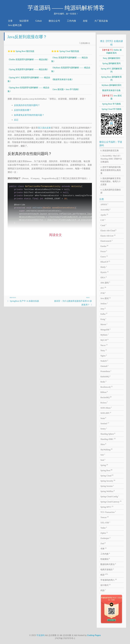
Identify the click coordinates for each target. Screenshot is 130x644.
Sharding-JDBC (108, 439)
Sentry (104, 429)
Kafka (104, 314)
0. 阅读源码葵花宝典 (110, 151)
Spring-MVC (107, 507)
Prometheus (106, 371)
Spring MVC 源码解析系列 (111, 70)
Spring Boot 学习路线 (111, 104)
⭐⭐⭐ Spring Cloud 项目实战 (65, 53)
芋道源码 (40, 635)
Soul (103, 460)
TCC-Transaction (108, 512)
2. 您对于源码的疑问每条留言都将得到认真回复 (111, 170)
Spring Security (108, 481)
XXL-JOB (105, 522)
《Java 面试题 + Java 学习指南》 (66, 91)
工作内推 (71, 21)
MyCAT (104, 340)
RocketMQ (106, 397)
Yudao (104, 528)
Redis (103, 382)
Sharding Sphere (108, 434)
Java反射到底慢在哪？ (27, 39)
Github (39, 21)
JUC (103, 288)
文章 (10, 21)
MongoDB (105, 329)
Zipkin (104, 533)
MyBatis (105, 335)
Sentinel (105, 423)
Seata (103, 418)
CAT (103, 220)
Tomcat (104, 517)
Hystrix (104, 272)
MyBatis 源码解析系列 (111, 85)
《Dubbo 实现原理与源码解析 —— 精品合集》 (28, 61)
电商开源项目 (107, 569)
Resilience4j (106, 387)
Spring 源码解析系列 (111, 63)
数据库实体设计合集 (111, 90)
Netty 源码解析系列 (111, 58)
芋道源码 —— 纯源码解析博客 (66, 8)
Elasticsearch (106, 241)
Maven (104, 324)
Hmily (104, 267)
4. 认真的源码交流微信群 (111, 191)
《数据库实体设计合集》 (62, 81)
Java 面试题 (111, 97)
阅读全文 (55, 237)
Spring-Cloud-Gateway (111, 502)
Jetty (103, 309)
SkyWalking (106, 449)
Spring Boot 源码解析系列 (111, 78)
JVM (103, 293)
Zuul (103, 543)
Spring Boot (106, 470)
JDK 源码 (105, 283)
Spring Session (107, 486)
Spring (104, 465)
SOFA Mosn (106, 408)
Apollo (104, 215)
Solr (103, 455)
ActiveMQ (105, 209)
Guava (104, 256)
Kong (103, 319)
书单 (103, 548)
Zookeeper (105, 538)
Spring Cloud (107, 475)
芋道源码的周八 (109, 580)
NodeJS (104, 361)
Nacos (104, 345)
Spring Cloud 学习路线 (111, 109)
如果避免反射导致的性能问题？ (29, 117)
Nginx (104, 356)
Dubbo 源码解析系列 (111, 51)
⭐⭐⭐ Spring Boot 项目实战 (21, 53)
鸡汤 (103, 590)
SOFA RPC (106, 413)
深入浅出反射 (44, 130)
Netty (104, 350)
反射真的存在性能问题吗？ (27, 107)
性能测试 (105, 559)
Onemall (105, 366)
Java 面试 (105, 298)
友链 (85, 21)
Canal (103, 225)
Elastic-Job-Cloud (108, 230)
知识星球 (24, 21)
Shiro (103, 444)
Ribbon (104, 392)
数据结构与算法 (108, 564)
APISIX (104, 204)
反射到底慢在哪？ (23, 112)
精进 (104, 575)
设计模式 (105, 585)
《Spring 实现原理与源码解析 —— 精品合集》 (28, 71)
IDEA (103, 277)
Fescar (104, 251)
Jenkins (104, 303)
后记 (16, 122)
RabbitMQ (105, 376)
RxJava (104, 402)
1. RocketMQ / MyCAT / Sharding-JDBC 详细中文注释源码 (111, 159)
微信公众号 (54, 21)
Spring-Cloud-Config (110, 496)
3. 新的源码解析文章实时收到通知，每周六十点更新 (111, 181)
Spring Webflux (107, 491)
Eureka (104, 246)
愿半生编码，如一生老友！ (66, 14)
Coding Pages (94, 635)
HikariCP (105, 262)
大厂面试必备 (101, 21)
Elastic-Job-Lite (108, 236)
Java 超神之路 (15, 25)
